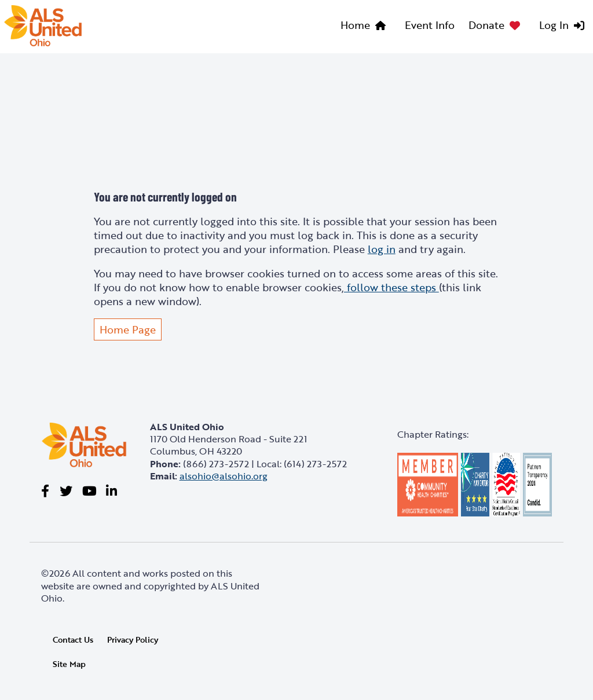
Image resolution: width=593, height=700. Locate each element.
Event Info (430, 25)
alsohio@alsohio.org (224, 476)
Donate (486, 25)
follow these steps (391, 287)
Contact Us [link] (73, 639)
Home (355, 25)
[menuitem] (366, 27)
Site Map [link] (69, 664)
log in (382, 249)
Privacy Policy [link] (133, 639)
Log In (554, 25)
